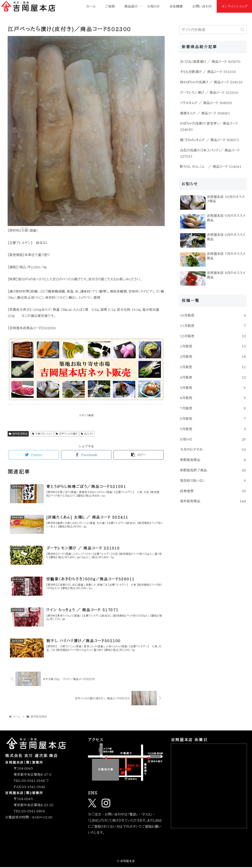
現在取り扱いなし (213, 481)
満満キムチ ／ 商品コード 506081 (205, 113)
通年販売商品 (18, 434)
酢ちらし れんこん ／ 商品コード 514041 (211, 167)
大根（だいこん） (42, 434)
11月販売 (213, 326)
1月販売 (213, 346)
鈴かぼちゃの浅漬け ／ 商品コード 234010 (211, 82)
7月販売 (213, 408)
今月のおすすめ (213, 450)
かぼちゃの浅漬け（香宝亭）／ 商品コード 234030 (209, 126)
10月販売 (213, 315)
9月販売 (213, 429)
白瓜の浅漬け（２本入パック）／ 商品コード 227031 (210, 153)
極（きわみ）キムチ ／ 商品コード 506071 (210, 140)
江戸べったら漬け (67, 434)
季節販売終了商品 (213, 470)
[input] (213, 30)
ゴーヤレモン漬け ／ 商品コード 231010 (209, 92)
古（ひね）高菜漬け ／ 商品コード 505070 (210, 62)
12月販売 (213, 336)
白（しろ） (87, 434)
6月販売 (213, 398)
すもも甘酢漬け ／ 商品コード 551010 (208, 72)
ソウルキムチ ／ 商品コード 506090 (206, 103)
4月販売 (213, 377)
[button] (242, 30)
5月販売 (213, 388)
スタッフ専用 (86, 415)
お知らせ (213, 439)
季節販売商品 (213, 460)
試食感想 (213, 491)
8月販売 (213, 419)
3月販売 (213, 367)
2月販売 (213, 357)
